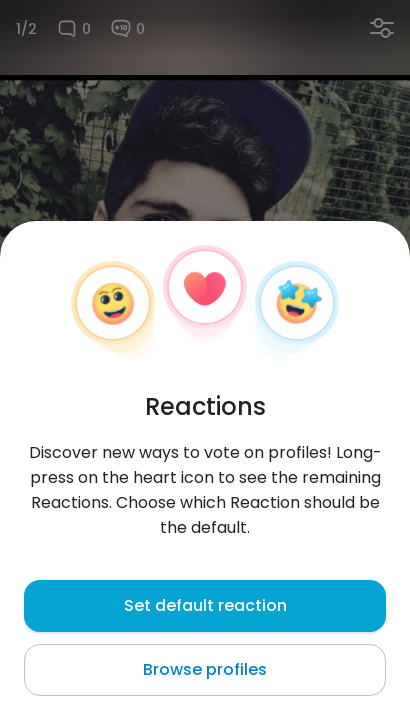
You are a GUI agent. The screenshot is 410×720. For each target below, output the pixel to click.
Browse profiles (205, 669)
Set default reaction (205, 605)
